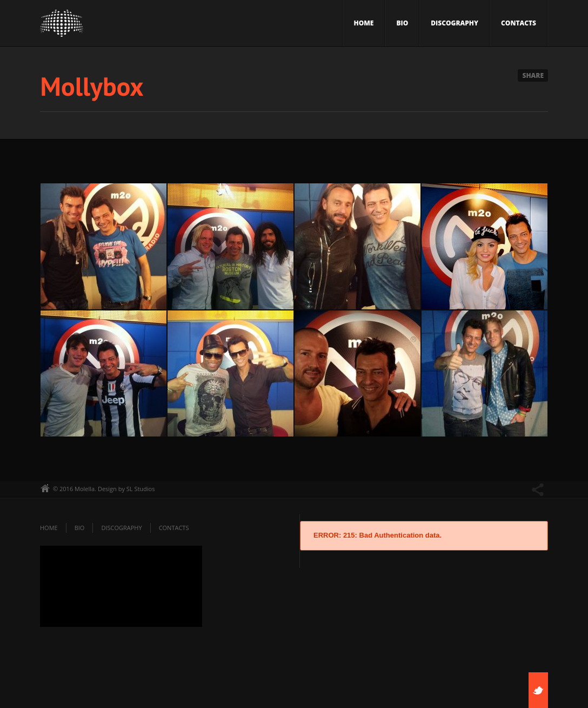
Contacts (519, 23)
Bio (402, 23)
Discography (455, 23)
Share (533, 75)
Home (364, 23)
